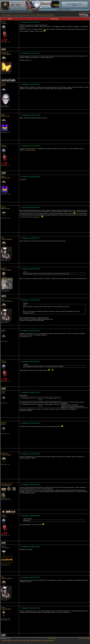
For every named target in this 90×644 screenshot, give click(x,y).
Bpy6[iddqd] (5, 53)
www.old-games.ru (32, 149)
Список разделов (7, 15)
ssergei (3, 22)
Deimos (3, 207)
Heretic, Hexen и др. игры (22, 15)
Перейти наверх (52, 638)
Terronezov (4, 453)
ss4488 (3, 330)
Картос (3, 115)
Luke (3, 238)
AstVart (3, 546)
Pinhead (4, 84)
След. (88, 12)
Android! (4, 423)
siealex (3, 608)
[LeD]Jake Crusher (7, 484)
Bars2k (3, 268)
